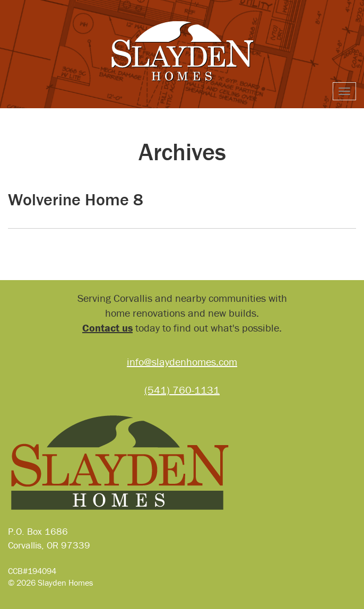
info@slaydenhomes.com (182, 362)
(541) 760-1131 (182, 390)
